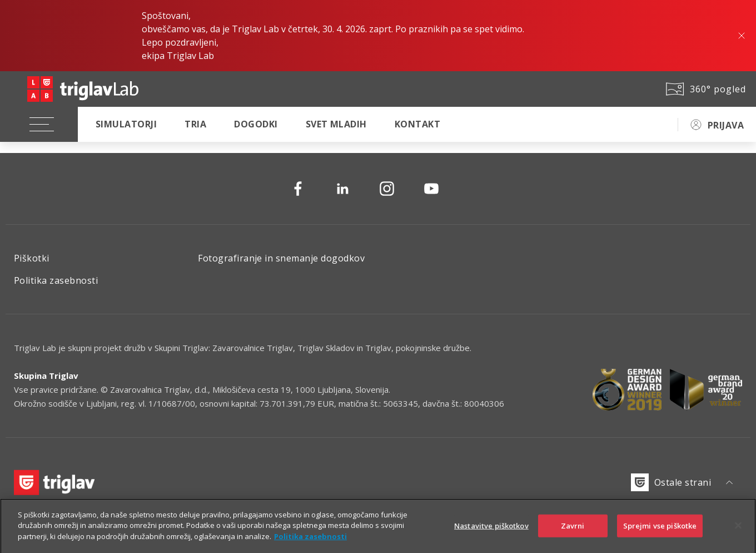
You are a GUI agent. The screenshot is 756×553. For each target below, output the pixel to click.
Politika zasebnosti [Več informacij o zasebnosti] (310, 542)
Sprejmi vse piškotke (660, 531)
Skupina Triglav (46, 376)
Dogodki (256, 124)
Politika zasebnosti (56, 280)
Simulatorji (126, 124)
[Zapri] (738, 531)
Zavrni (573, 531)
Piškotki (32, 258)
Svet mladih (336, 124)
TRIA (195, 124)
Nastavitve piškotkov (491, 531)
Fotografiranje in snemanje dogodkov (281, 258)
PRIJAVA (726, 125)
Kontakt (417, 124)
